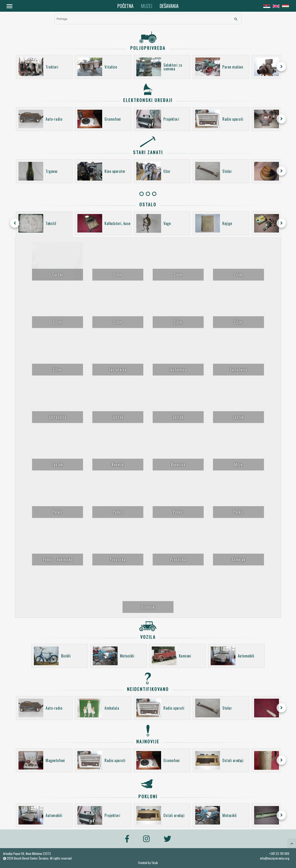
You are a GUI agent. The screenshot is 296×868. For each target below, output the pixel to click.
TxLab (155, 863)
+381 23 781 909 (279, 853)
